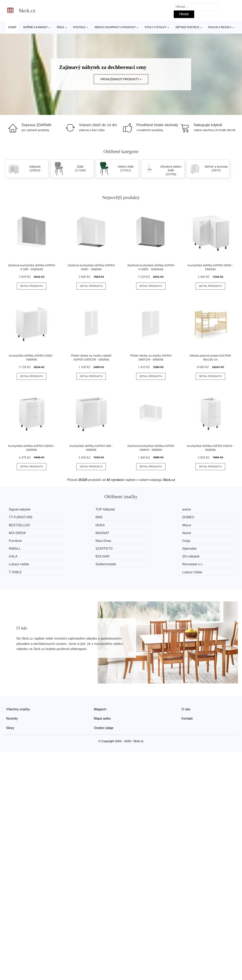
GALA (134, 540)
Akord (194, 525)
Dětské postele (187, 27)
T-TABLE (16, 556)
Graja (133, 533)
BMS (13, 517)
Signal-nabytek (20, 509)
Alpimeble (76, 540)
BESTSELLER (140, 517)
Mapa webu (102, 702)
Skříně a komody (35, 27)
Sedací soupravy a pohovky (115, 27)
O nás (186, 693)
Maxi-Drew (77, 533)
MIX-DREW (78, 525)
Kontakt (187, 702)
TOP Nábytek (79, 509)
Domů (12, 27)
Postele (79, 27)
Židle (60, 27)
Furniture (16, 533)
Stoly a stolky (156, 27)
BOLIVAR (196, 540)
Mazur (14, 525)
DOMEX (75, 517)
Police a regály (220, 27)
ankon (134, 509)
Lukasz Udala (199, 556)
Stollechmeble (140, 548)
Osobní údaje (104, 712)
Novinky (12, 702)
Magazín (100, 693)
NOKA (194, 517)
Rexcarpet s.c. (200, 548)
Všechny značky (18, 693)
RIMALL (195, 533)
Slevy (10, 712)
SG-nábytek (18, 548)
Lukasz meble (79, 548)
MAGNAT (136, 525)
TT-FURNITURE (201, 509)
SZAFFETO (18, 540)
